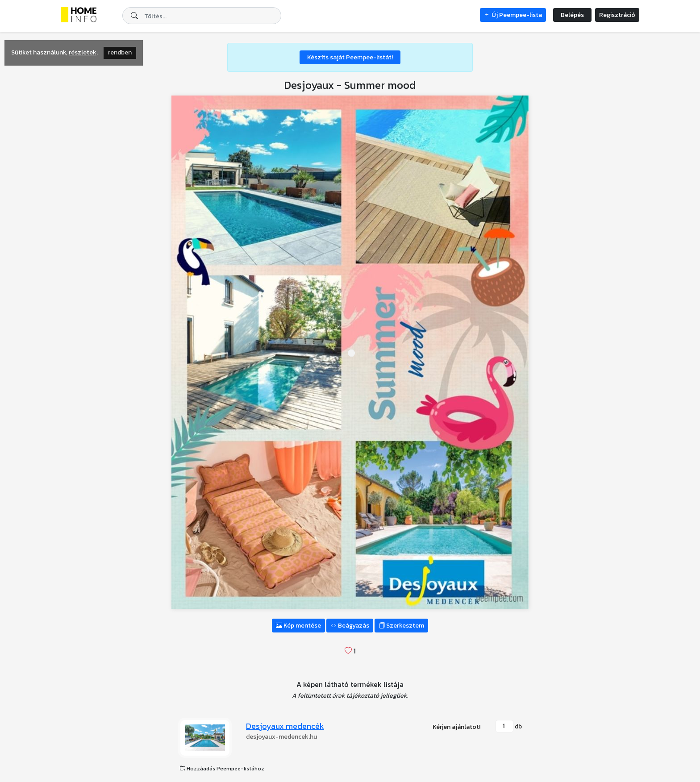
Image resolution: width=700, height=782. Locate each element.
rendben (120, 52)
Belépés (572, 15)
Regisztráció (617, 15)
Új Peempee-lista (513, 15)
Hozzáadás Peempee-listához (222, 769)
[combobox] (202, 16)
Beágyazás (350, 626)
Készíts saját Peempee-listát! (350, 57)
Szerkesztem (401, 626)
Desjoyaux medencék (285, 726)
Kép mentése (298, 626)
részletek (83, 52)
